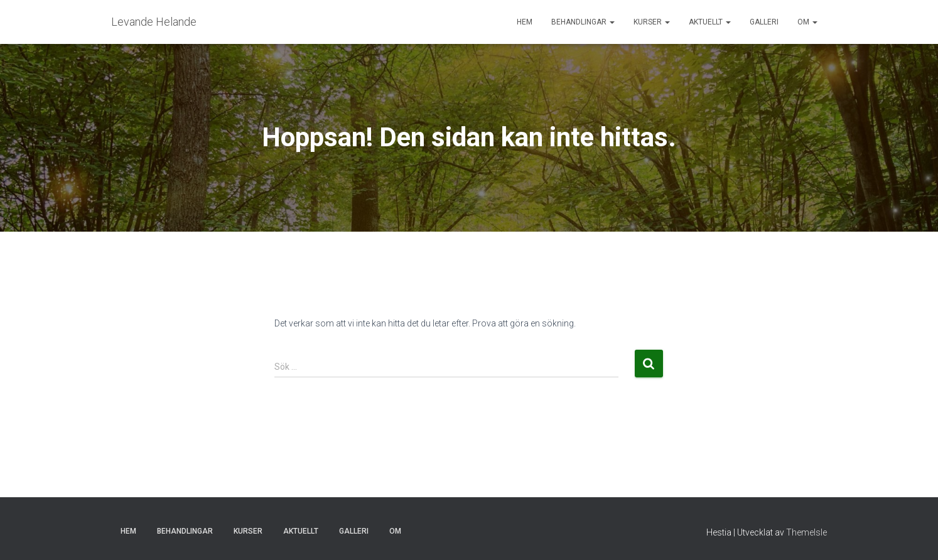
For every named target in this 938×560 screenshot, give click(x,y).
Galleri (764, 22)
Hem (525, 22)
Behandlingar (583, 22)
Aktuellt (710, 22)
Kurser (652, 22)
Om (807, 22)
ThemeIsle (806, 532)
